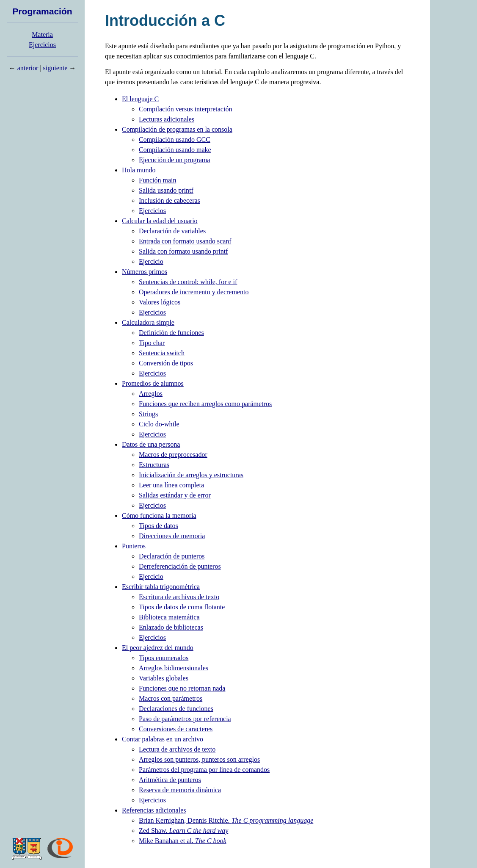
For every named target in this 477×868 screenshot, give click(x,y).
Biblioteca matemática (169, 617)
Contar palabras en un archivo (163, 739)
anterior (28, 68)
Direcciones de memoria (172, 536)
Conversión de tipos (166, 363)
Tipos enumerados (164, 658)
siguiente (55, 68)
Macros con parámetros (171, 698)
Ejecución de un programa (174, 160)
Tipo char (152, 343)
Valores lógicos (160, 302)
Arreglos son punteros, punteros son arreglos (199, 759)
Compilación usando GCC (175, 140)
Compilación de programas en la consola (177, 129)
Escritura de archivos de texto (179, 597)
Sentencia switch (162, 353)
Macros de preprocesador (173, 455)
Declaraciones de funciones (176, 709)
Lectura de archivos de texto (177, 749)
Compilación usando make (175, 150)
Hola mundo (139, 170)
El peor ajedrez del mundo (158, 648)
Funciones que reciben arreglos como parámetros (205, 404)
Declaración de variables (172, 231)
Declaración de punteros (172, 556)
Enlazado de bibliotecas (171, 627)
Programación (42, 11)
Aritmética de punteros (170, 780)
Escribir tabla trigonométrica (161, 587)
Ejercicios (42, 45)
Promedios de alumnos (153, 383)
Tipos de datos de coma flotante (182, 607)
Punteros (134, 546)
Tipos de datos (159, 526)
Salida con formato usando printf (183, 251)
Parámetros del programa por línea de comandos (204, 770)
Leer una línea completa (171, 485)
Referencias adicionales (154, 810)
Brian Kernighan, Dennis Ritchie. (226, 820)
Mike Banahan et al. (183, 841)
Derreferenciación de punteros (180, 566)
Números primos (145, 272)
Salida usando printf (166, 190)
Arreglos (151, 394)
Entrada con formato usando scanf (185, 241)
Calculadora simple (148, 322)
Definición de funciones (171, 333)
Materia (42, 35)
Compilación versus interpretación (185, 109)
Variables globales (164, 678)
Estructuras (154, 465)
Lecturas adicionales (167, 119)
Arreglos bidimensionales (174, 668)
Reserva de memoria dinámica (180, 790)
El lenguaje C (140, 99)
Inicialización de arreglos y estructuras (191, 475)
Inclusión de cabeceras (170, 200)
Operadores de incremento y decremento (194, 292)
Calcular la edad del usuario (160, 221)
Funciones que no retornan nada (182, 688)
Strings (148, 414)
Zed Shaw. (183, 831)
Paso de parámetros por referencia (185, 719)
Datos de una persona (151, 444)
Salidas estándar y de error (175, 495)
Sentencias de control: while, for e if (188, 282)
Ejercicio (151, 261)
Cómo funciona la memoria (159, 516)
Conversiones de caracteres (176, 729)
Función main (157, 180)
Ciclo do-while (159, 424)
